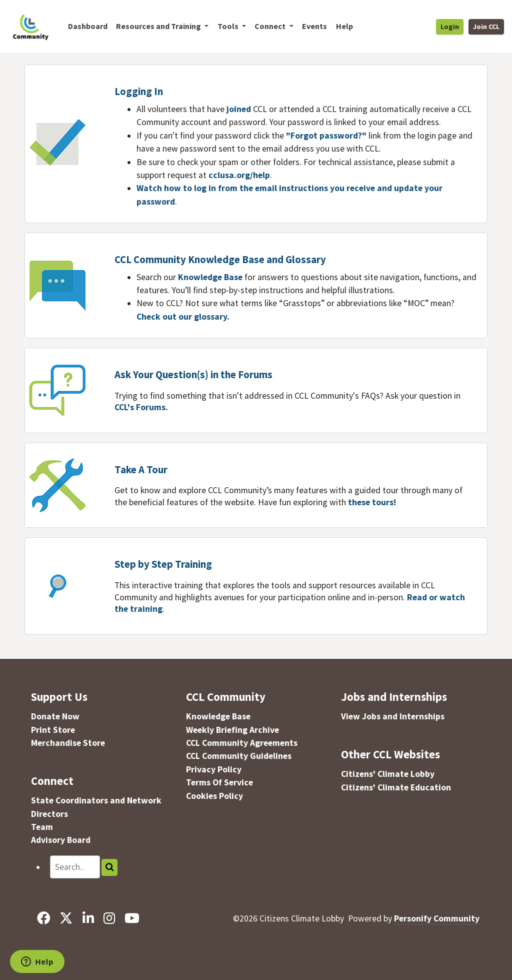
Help (344, 26)
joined (239, 109)
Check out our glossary (182, 317)
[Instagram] (109, 918)
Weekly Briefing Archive (232, 730)
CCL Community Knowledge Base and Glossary (220, 260)
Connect (52, 781)
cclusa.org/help (239, 175)
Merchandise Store (68, 743)
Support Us (59, 697)
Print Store (53, 730)
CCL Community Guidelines (239, 756)
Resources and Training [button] (159, 26)
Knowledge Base (211, 277)
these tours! (372, 502)
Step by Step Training (163, 564)
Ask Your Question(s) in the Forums (193, 375)
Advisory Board (61, 840)
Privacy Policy (214, 769)
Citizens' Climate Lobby (388, 774)
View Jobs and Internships (393, 716)
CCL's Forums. (141, 407)
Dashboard (88, 26)
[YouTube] (132, 918)
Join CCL (486, 27)
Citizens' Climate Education (396, 787)
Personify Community (437, 918)
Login (450, 27)
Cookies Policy (214, 796)
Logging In (139, 92)
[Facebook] (44, 918)
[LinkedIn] (88, 918)
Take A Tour (141, 470)
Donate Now (55, 716)
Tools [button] (229, 26)
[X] (66, 918)
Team (42, 827)
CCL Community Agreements (242, 743)
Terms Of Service (219, 782)
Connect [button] (271, 26)
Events (314, 26)
